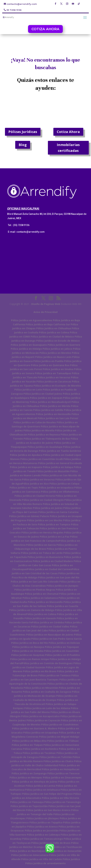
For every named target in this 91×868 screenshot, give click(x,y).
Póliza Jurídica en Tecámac (39, 753)
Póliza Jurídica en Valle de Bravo (51, 843)
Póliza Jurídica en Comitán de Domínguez (47, 663)
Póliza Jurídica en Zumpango (29, 773)
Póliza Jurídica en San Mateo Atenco (48, 810)
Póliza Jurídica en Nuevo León (53, 357)
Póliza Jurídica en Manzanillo (45, 602)
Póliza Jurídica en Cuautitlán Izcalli (42, 459)
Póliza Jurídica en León (28, 390)
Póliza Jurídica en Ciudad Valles (50, 627)
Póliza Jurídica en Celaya (64, 484)
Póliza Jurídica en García (41, 545)
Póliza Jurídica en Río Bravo (40, 671)
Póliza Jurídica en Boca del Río (30, 643)
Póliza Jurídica (71, 859)
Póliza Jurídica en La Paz (55, 537)
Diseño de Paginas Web (46, 304)
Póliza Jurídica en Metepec (26, 777)
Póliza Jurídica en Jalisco (57, 349)
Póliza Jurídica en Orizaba (28, 651)
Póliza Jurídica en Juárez (48, 508)
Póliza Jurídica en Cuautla (63, 606)
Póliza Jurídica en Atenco (43, 827)
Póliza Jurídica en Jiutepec (63, 586)
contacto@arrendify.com (22, 4)
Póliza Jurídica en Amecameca (30, 855)
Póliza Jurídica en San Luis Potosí (58, 418)
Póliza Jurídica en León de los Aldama (47, 708)
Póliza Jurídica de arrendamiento (45, 863)
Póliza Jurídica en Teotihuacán (63, 847)
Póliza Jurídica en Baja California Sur (48, 324)
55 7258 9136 (14, 10)
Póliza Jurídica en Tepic (24, 488)
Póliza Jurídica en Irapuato (26, 467)
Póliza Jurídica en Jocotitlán (42, 831)
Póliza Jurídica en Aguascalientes (32, 320)
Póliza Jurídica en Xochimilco (41, 749)
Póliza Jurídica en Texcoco (63, 773)
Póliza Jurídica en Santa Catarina (58, 512)
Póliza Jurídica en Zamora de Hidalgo (32, 610)
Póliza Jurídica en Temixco (54, 675)
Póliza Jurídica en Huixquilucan (61, 769)
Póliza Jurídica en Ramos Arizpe (30, 659)
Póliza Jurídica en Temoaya (27, 802)
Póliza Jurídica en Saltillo (48, 410)
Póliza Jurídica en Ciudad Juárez (43, 394)
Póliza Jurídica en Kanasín (40, 618)
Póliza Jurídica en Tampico (54, 524)
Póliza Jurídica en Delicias (64, 643)
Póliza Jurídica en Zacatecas (54, 381)
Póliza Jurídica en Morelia (39, 430)
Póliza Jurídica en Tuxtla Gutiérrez (60, 451)
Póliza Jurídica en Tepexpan (62, 647)
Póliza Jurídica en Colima (54, 332)
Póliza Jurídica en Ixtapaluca (56, 488)
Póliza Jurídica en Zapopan (46, 398)
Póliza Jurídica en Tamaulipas (53, 373)
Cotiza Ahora (68, 132)
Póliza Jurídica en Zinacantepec (62, 777)
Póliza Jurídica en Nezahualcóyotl (50, 402)
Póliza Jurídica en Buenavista (45, 557)
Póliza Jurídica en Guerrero (64, 345)
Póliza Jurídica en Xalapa (58, 467)
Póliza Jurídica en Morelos (55, 353)
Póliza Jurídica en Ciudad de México (52, 337)
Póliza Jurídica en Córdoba (48, 622)
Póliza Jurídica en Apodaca (26, 455)
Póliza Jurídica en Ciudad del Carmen (49, 569)
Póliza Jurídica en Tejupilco (46, 822)
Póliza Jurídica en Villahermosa (60, 492)
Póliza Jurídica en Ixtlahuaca (43, 790)
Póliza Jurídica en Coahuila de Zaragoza (47, 692)
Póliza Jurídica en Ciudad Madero (53, 561)
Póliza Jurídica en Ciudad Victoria (35, 496)
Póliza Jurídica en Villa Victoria (60, 798)
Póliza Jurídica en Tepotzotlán (29, 806)
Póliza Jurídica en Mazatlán (53, 471)
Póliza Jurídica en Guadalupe (45, 447)
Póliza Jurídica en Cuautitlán (61, 651)
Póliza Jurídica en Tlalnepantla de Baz (47, 439)
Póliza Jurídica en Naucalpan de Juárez (50, 635)
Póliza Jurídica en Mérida (55, 406)
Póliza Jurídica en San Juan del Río (59, 577)
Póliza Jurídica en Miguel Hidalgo (59, 737)
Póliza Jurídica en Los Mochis (45, 520)
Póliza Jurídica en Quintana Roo (50, 365)
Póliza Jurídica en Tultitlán (56, 757)
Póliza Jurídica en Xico (35, 484)
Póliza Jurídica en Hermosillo (53, 414)
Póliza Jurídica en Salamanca (40, 598)
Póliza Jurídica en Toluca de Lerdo (42, 553)
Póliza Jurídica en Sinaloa (58, 369)
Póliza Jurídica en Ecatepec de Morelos (57, 386)
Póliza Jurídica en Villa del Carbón (42, 859)
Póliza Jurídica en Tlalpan (27, 745)
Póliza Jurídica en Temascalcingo (43, 839)
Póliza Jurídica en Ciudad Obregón (43, 500)
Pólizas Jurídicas (23, 132)
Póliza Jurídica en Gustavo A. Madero (35, 728)
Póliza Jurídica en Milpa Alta (29, 741)
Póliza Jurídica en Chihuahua (54, 328)
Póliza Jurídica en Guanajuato (29, 345)
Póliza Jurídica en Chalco (58, 761)
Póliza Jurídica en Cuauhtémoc (60, 724)
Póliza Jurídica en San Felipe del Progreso (47, 794)
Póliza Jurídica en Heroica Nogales (42, 532)
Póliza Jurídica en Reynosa (44, 435)
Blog (23, 145)
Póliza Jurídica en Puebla (48, 361)
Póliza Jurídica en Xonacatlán (64, 851)
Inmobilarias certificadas (68, 148)
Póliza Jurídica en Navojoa (28, 647)
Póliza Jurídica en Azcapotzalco (40, 716)
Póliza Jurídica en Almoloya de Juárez (35, 782)
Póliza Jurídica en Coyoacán (43, 720)
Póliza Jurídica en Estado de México (58, 341)
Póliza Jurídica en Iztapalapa (41, 733)
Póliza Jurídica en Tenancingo (63, 802)
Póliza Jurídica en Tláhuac (63, 741)
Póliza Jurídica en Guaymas (28, 655)
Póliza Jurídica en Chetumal (42, 594)
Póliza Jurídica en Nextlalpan (27, 851)
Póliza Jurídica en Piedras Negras (35, 590)
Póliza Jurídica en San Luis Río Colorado (35, 582)
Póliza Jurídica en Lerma (40, 786)
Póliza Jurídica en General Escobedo (60, 463)
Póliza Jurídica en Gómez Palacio (29, 516)
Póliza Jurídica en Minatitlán (41, 688)
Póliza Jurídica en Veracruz (54, 377)
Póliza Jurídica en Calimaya (43, 835)
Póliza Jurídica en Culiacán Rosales (35, 422)
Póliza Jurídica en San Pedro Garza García (57, 639)
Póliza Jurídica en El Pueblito (63, 655)
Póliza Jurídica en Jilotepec (43, 818)
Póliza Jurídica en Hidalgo (26, 349)
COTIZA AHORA (45, 29)
